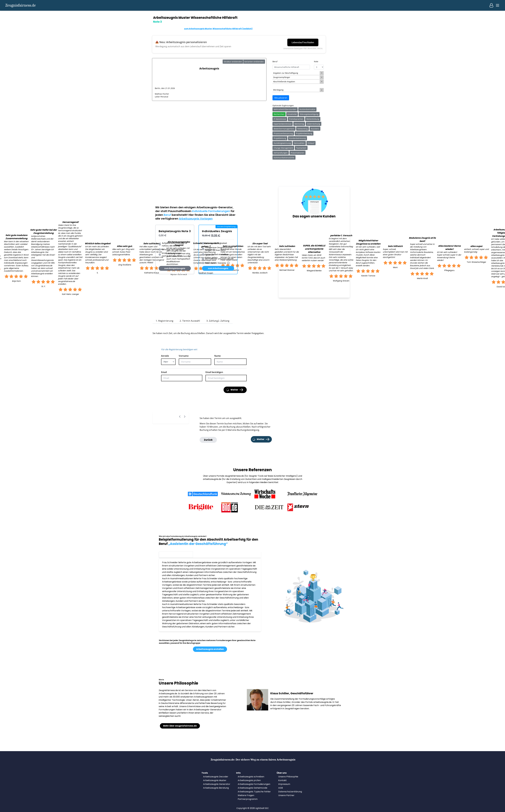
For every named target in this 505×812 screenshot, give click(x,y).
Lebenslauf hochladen (303, 42)
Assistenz (315, 129)
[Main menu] (498, 5)
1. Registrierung (165, 321)
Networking (303, 129)
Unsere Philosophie (288, 777)
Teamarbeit (301, 148)
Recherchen (279, 114)
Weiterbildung (313, 119)
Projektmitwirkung (304, 133)
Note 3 (176, 554)
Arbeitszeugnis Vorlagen (196, 219)
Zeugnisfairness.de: (253, 760)
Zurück (208, 440)
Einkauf (311, 143)
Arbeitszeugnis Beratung (216, 788)
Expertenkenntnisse (283, 124)
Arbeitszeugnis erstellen (210, 649)
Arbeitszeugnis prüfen (249, 780)
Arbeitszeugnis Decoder (216, 777)
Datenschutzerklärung (290, 792)
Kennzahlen (299, 143)
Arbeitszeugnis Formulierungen (254, 784)
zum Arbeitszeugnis (218, 268)
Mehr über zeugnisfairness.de (180, 726)
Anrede (165, 356)
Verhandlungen (281, 153)
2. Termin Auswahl (190, 321)
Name (218, 356)
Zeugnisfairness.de (21, 5)
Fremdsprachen (296, 119)
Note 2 (210, 554)
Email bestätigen (214, 372)
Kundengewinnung (282, 143)
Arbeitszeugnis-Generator (215, 207)
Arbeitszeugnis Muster (215, 780)
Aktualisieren (281, 98)
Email (164, 372)
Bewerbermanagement (284, 129)
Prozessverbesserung (283, 133)
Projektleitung (280, 138)
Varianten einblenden (254, 62)
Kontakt (282, 780)
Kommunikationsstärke (284, 158)
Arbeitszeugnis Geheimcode (252, 788)
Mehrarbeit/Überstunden (285, 109)
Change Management (283, 148)
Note (316, 61)
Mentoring (299, 124)
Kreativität (292, 114)
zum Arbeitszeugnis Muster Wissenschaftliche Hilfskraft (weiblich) (218, 29)
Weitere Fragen (246, 795)
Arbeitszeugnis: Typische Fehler (254, 792)
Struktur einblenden (233, 62)
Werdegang (278, 90)
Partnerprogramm (248, 799)
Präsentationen (297, 153)
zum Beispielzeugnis (175, 268)
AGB (281, 788)
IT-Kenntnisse (280, 119)
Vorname (184, 356)
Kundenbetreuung (297, 138)
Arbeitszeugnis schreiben (251, 777)
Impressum (284, 784)
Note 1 (244, 554)
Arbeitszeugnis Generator (217, 784)
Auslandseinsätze (307, 109)
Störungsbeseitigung (309, 114)
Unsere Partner (286, 795)
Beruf (275, 61)
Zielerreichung (314, 124)
